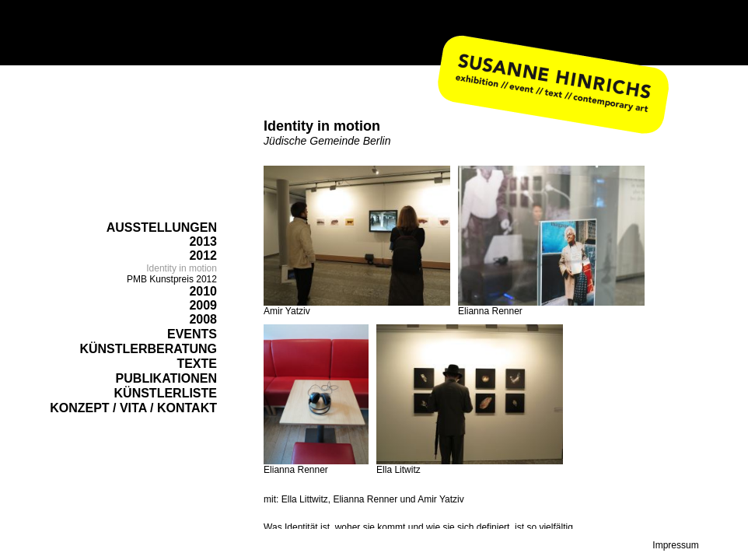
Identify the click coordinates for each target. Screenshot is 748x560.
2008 (203, 319)
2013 (203, 241)
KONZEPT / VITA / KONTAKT (133, 408)
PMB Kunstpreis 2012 (172, 279)
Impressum (675, 545)
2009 (203, 305)
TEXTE (197, 364)
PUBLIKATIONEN (166, 378)
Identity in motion (182, 268)
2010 (203, 291)
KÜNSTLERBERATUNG (148, 349)
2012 (203, 255)
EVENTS (192, 334)
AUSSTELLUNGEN (162, 227)
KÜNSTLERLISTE (166, 393)
